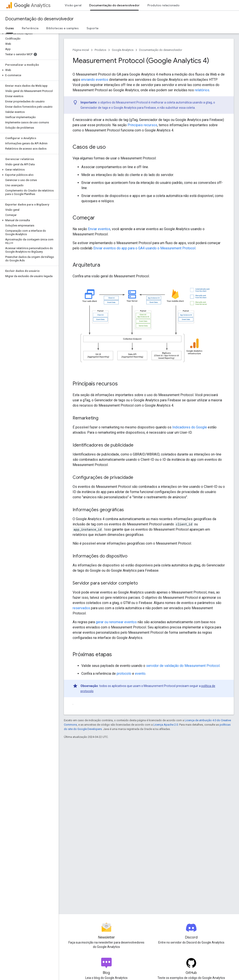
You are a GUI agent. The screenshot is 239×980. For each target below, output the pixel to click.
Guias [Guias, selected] (10, 28)
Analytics (32, 5)
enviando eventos (95, 80)
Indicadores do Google (190, 427)
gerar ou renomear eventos (116, 622)
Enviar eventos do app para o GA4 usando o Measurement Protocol (144, 248)
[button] (28, 33)
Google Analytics (123, 50)
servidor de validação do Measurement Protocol (183, 666)
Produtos (100, 50)
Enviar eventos (99, 229)
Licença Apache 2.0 (166, 725)
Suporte (93, 28)
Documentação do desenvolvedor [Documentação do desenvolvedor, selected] (114, 5)
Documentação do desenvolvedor (39, 19)
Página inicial (81, 50)
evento (140, 674)
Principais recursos (142, 125)
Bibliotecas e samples (62, 28)
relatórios (202, 90)
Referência (30, 28)
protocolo (124, 674)
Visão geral (73, 5)
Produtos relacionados (164, 5)
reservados (81, 608)
